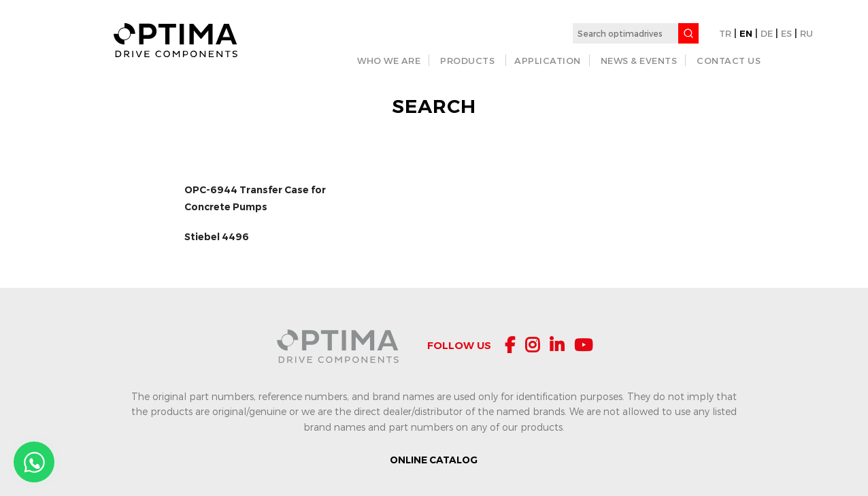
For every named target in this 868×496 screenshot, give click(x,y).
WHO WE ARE (389, 61)
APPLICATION (548, 61)
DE (767, 33)
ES (786, 33)
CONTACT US (729, 61)
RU (806, 33)
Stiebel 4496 (217, 237)
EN (746, 33)
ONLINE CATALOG (434, 460)
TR (725, 33)
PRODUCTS (467, 61)
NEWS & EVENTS (639, 61)
